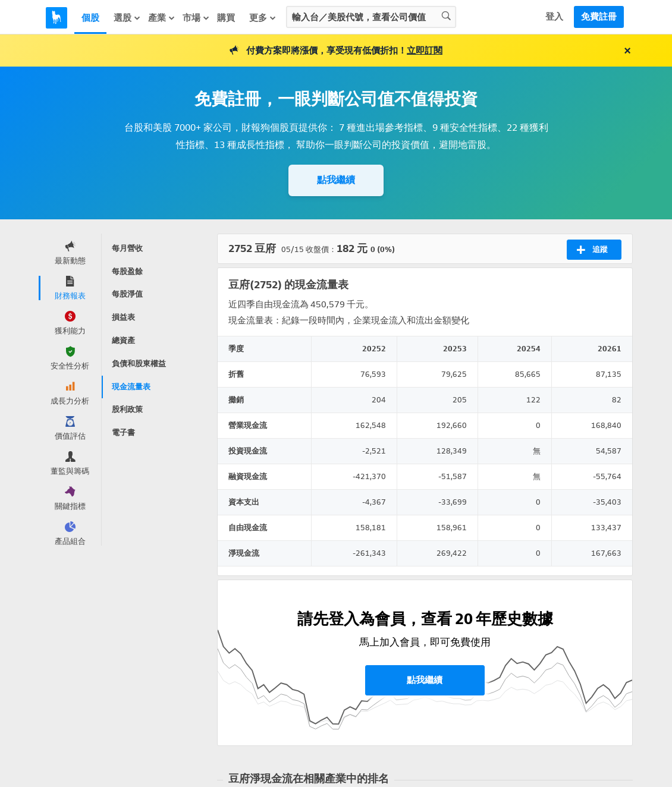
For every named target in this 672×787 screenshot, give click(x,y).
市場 (196, 18)
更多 (263, 18)
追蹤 (592, 250)
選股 (127, 18)
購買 (226, 18)
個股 (90, 18)
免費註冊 (599, 17)
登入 (554, 17)
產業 (162, 18)
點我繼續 (336, 180)
